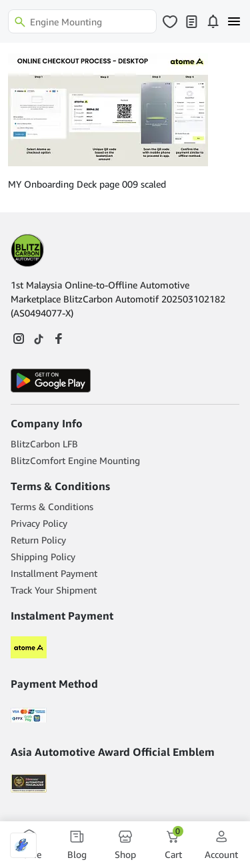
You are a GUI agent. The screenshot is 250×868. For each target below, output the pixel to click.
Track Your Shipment (54, 590)
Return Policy (38, 540)
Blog (77, 844)
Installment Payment (54, 573)
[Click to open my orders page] (191, 21)
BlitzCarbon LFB (44, 444)
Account (221, 844)
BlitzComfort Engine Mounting (75, 460)
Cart (174, 844)
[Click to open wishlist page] (170, 21)
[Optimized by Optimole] (23, 845)
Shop (125, 844)
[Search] (82, 21)
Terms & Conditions (52, 506)
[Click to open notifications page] (213, 21)
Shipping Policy (43, 557)
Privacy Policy (39, 523)
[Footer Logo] (27, 250)
